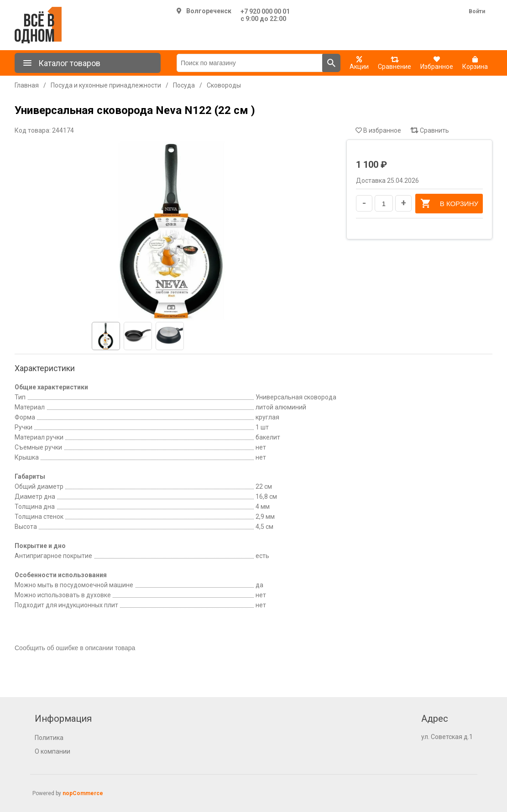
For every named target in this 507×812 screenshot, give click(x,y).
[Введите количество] (384, 203)
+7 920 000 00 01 (265, 11)
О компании (52, 751)
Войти (477, 11)
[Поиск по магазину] (250, 63)
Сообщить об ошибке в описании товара (75, 648)
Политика (49, 738)
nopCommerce (83, 793)
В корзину (449, 203)
